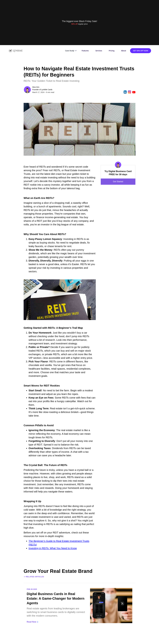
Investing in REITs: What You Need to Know (53, 548)
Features (85, 51)
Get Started (118, 182)
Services (99, 51)
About (124, 51)
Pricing (112, 51)
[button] (71, 51)
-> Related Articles (34, 577)
